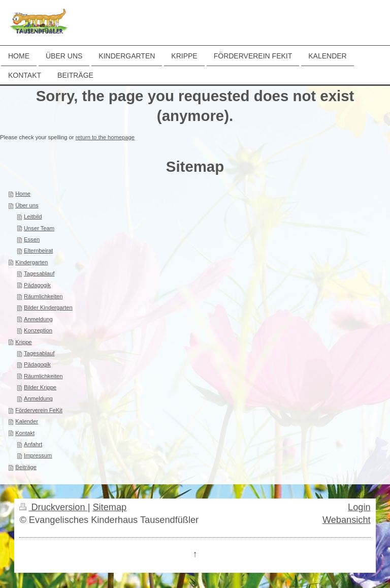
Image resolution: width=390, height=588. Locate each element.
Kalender (27, 421)
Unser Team (39, 228)
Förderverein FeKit (39, 410)
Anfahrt (33, 444)
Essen (32, 239)
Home (23, 194)
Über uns (27, 205)
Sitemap (109, 507)
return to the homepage (105, 137)
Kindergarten (31, 262)
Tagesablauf (39, 273)
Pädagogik (37, 285)
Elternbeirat (38, 251)
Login (359, 507)
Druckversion (53, 507)
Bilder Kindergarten (48, 307)
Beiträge (26, 467)
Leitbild (33, 216)
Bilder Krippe (40, 387)
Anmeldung (38, 319)
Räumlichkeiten (43, 296)
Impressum (38, 455)
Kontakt (25, 433)
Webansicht (347, 520)
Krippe (23, 342)
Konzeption (38, 330)
